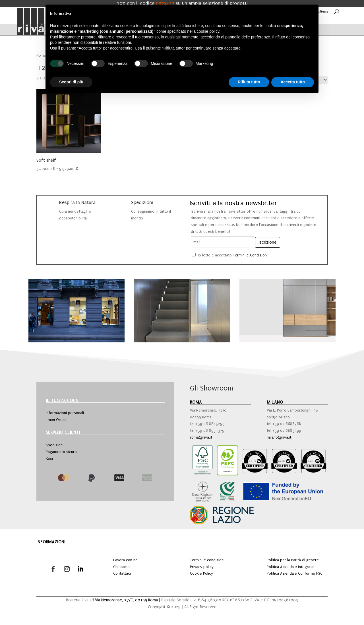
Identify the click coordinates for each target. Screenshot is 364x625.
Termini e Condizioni (250, 255)
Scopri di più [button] (71, 82)
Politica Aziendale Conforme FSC (295, 573)
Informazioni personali (65, 413)
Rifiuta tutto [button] (249, 82)
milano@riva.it (279, 437)
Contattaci (122, 573)
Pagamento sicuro (61, 452)
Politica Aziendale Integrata (290, 567)
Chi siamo (121, 567)
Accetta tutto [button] (293, 82)
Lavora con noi (126, 560)
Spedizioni (55, 445)
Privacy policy (202, 567)
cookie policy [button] (208, 31)
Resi (49, 458)
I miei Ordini (56, 420)
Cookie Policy (201, 573)
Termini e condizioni (207, 560)
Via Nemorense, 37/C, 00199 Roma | (128, 600)
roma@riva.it (201, 437)
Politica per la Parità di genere (293, 560)
